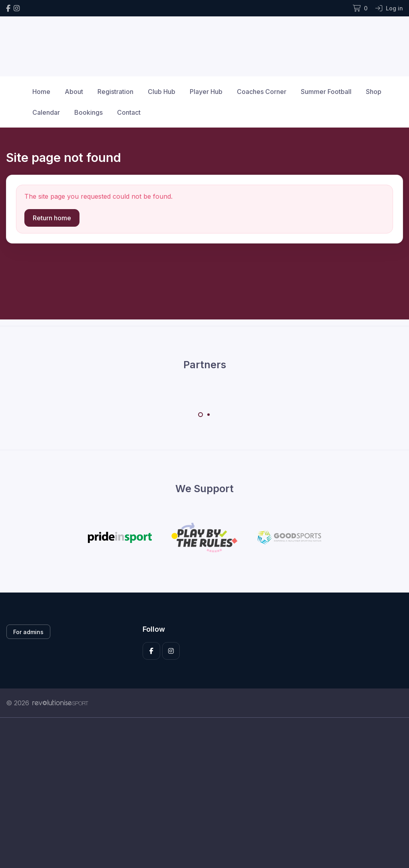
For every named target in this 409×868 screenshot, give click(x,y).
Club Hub (162, 92)
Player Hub (206, 92)
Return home (52, 218)
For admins (28, 632)
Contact (129, 112)
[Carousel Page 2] (208, 415)
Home (41, 92)
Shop (374, 92)
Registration (115, 92)
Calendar (46, 112)
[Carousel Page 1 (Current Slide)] (201, 415)
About (74, 92)
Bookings (88, 112)
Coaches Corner (262, 92)
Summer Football (326, 92)
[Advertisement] (204, 793)
